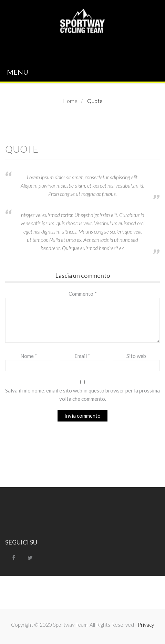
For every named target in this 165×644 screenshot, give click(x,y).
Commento (83, 294)
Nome (29, 356)
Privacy (146, 625)
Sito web (136, 356)
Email (82, 356)
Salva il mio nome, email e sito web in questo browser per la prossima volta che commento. (82, 395)
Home (70, 101)
